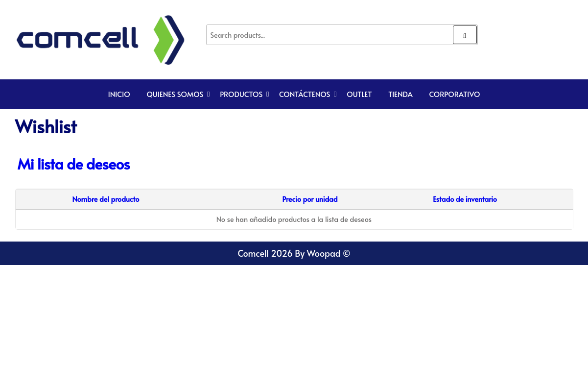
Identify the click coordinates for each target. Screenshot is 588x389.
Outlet (359, 94)
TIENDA (400, 94)
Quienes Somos (175, 94)
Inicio (119, 94)
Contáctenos (305, 94)
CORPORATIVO (454, 94)
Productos (241, 94)
